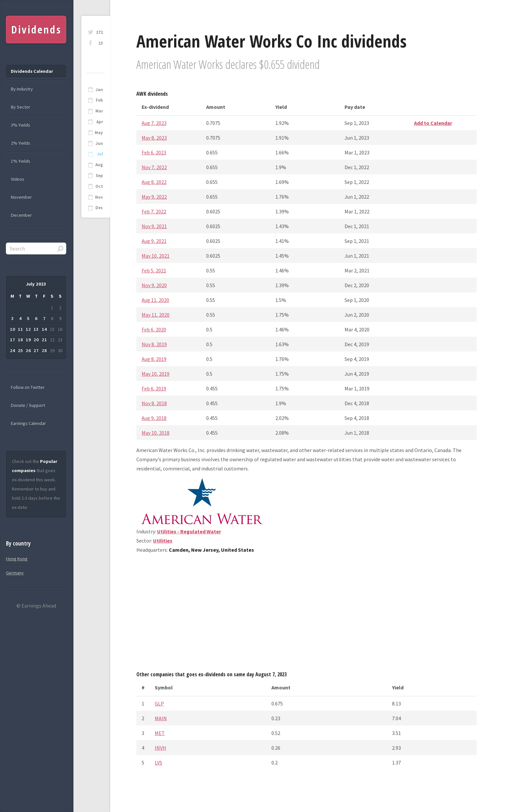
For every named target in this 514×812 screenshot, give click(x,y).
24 (12, 350)
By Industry (22, 89)
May (99, 133)
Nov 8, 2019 (154, 344)
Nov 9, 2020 (154, 285)
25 (20, 350)
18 (20, 340)
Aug (99, 165)
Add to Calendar (433, 123)
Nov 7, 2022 (154, 167)
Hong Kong (17, 559)
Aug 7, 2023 (154, 123)
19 (28, 340)
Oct (99, 186)
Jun (99, 143)
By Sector (20, 107)
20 (36, 340)
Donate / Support (28, 405)
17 (12, 340)
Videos (18, 179)
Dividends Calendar (32, 71)
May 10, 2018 (156, 433)
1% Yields (20, 161)
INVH (160, 748)
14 (44, 329)
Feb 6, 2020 (154, 329)
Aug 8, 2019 (154, 359)
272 (99, 32)
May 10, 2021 (156, 256)
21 (44, 340)
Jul (100, 154)
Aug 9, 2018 (154, 418)
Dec (99, 208)
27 (36, 350)
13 (36, 329)
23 (101, 43)
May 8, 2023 (154, 138)
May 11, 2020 (156, 315)
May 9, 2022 (154, 197)
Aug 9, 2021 (154, 241)
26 (28, 350)
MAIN (161, 718)
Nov (99, 197)
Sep (99, 176)
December (21, 215)
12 (28, 329)
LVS (158, 762)
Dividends (36, 29)
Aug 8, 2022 (154, 182)
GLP (159, 703)
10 (12, 329)
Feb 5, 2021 (154, 270)
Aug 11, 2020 (155, 300)
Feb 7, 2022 (154, 211)
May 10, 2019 (156, 374)
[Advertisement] (306, 615)
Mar (99, 111)
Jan (99, 90)
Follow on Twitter (28, 387)
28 (44, 350)
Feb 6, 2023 (154, 152)
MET (160, 733)
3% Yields (20, 125)
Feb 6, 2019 (154, 388)
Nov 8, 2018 (154, 403)
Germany (15, 573)
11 (20, 329)
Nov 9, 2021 (154, 226)
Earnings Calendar (28, 423)
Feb (99, 100)
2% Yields (20, 143)
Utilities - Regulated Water (189, 531)
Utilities (163, 541)
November (21, 197)
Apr (100, 122)
